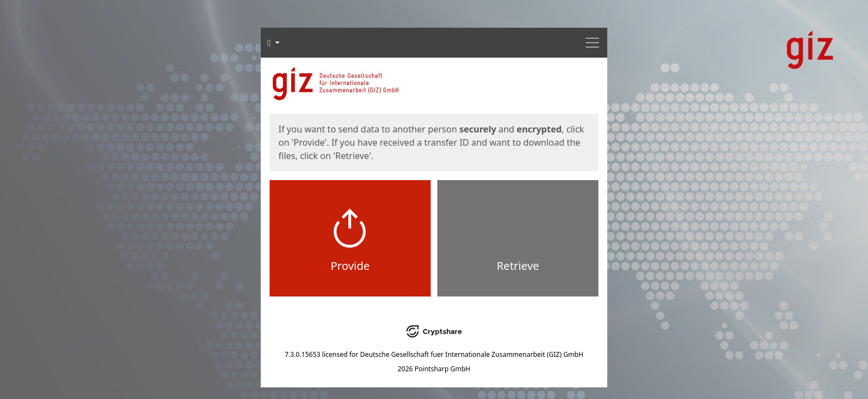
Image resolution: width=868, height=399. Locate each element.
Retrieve (518, 266)
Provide (350, 266)
